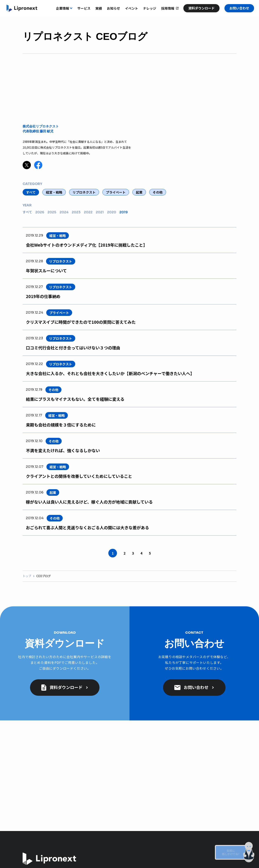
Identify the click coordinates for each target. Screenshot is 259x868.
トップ (27, 576)
